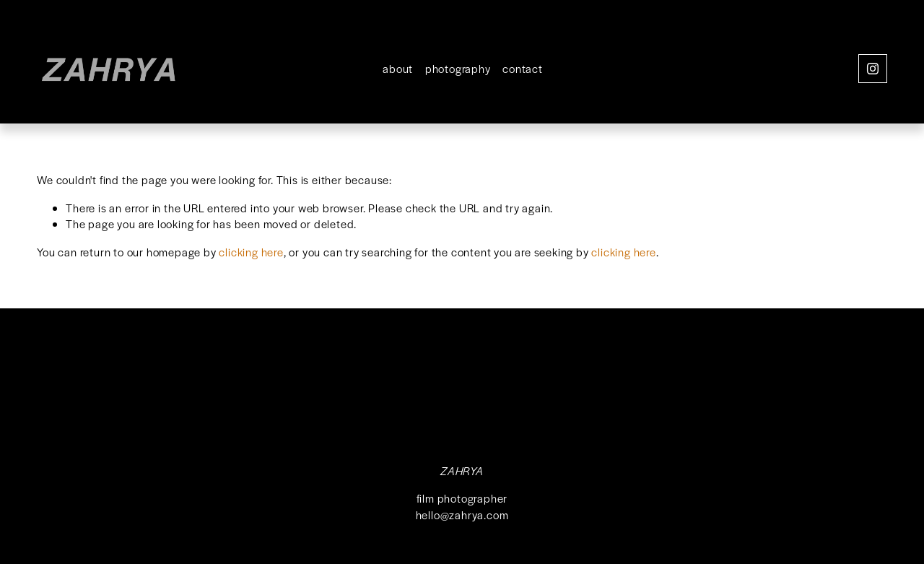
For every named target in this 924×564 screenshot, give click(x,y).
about (398, 68)
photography (458, 68)
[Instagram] (873, 69)
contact (523, 68)
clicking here (251, 252)
